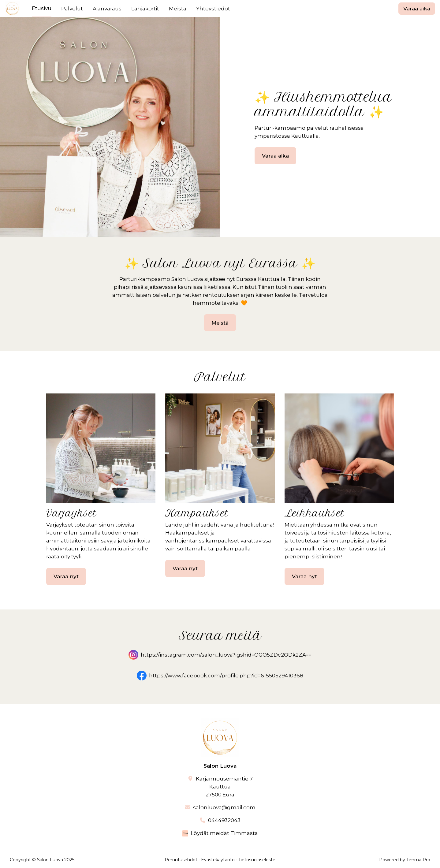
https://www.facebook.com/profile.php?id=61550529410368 (226, 676)
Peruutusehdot (181, 860)
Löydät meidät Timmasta (224, 833)
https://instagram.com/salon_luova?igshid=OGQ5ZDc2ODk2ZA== (226, 655)
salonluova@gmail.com (224, 807)
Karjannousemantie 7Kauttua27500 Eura (224, 787)
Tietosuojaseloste (257, 860)
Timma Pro (418, 860)
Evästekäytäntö (218, 860)
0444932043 (224, 820)
